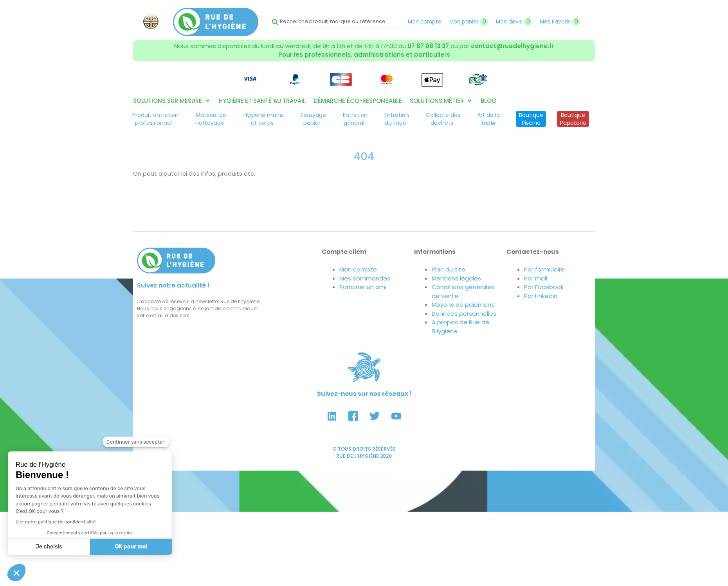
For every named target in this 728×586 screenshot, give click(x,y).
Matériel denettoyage (211, 119)
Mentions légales (456, 278)
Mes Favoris (560, 22)
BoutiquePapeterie (573, 119)
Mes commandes (365, 278)
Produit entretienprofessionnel (155, 119)
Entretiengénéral (355, 119)
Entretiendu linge (397, 119)
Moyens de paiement (463, 305)
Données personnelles (464, 314)
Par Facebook (544, 287)
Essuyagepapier (313, 119)
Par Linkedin (541, 296)
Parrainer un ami (363, 287)
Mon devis (514, 22)
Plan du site (449, 269)
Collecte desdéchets (443, 119)
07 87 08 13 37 (428, 46)
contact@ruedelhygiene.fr (512, 46)
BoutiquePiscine (531, 119)
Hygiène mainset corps (264, 119)
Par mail (536, 278)
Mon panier (469, 22)
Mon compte (425, 22)
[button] (172, 101)
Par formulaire (544, 269)
